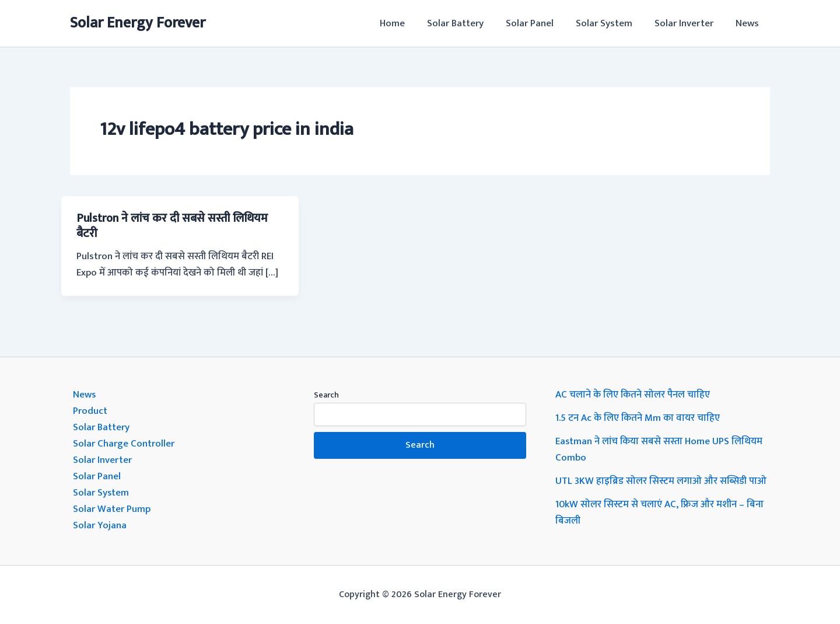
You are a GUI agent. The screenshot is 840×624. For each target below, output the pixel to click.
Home (405, 23)
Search (326, 395)
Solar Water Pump (112, 509)
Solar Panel (538, 23)
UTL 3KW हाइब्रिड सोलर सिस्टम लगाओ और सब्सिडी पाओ (661, 481)
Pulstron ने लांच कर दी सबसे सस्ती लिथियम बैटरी (172, 226)
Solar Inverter (687, 23)
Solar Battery (466, 23)
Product (90, 411)
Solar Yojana (100, 525)
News (748, 23)
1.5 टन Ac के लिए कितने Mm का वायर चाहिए (638, 418)
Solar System (610, 23)
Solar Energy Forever (138, 23)
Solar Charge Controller (124, 444)
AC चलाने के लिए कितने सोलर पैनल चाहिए (633, 395)
